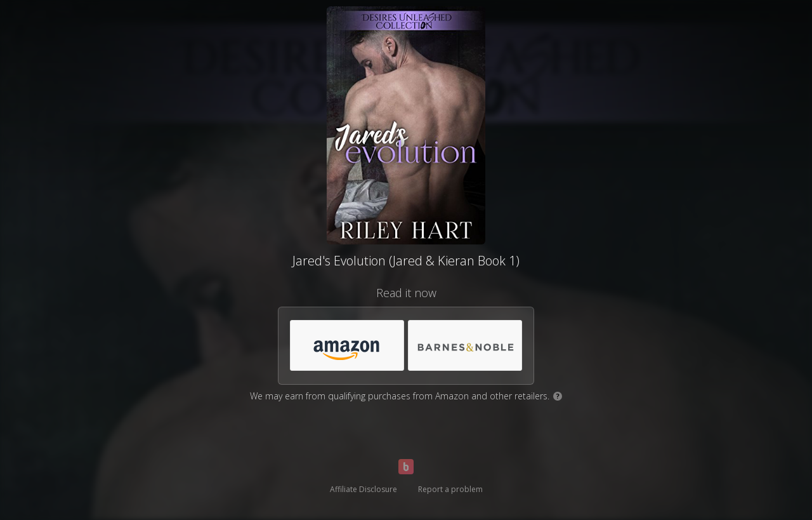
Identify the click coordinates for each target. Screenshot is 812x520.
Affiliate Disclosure (363, 489)
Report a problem (450, 489)
